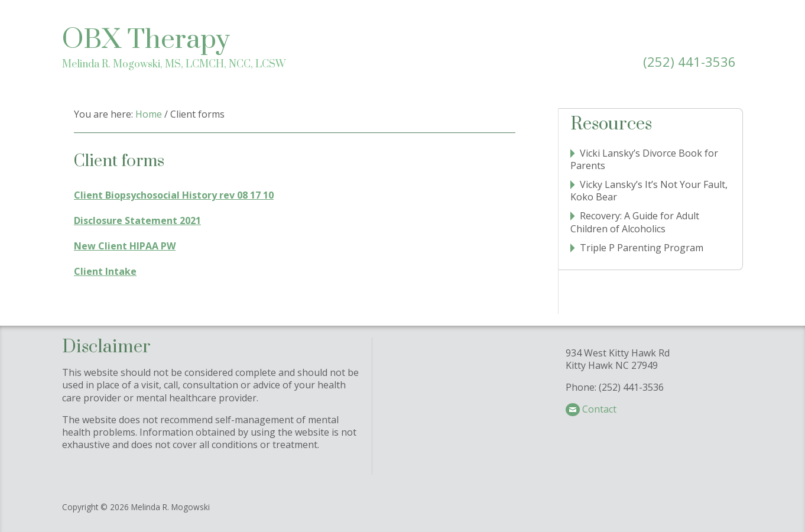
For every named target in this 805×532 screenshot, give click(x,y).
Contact (599, 409)
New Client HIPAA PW (125, 246)
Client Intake (105, 271)
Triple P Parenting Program (642, 248)
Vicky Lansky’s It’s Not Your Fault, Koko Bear (649, 191)
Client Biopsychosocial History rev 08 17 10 (174, 195)
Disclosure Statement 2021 (137, 220)
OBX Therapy (146, 40)
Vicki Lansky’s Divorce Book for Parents (644, 159)
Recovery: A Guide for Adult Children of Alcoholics (635, 222)
